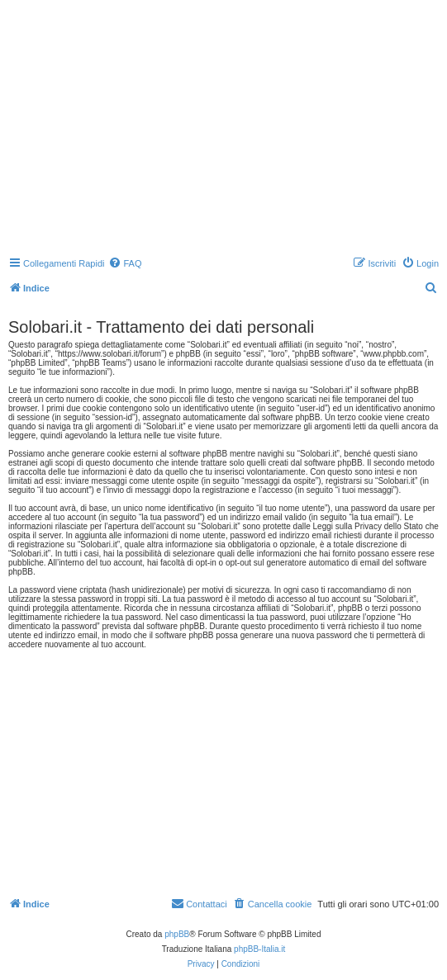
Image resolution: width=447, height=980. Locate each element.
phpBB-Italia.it (259, 949)
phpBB (177, 934)
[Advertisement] (226, 128)
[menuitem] (125, 263)
